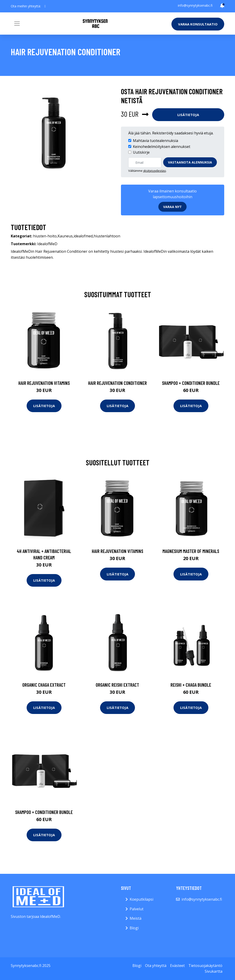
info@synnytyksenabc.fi (195, 5)
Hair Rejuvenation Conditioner (117, 383)
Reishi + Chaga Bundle (191, 685)
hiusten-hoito (45, 236)
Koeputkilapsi (141, 899)
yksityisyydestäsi (155, 171)
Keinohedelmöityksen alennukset (162, 147)
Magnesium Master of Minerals (191, 551)
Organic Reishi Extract (117, 685)
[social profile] (45, 6)
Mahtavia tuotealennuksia (155, 141)
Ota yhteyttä (156, 966)
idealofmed (83, 236)
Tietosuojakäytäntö (205, 966)
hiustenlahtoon (107, 236)
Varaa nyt (172, 207)
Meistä (136, 918)
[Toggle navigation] (17, 24)
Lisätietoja (188, 115)
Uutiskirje (141, 152)
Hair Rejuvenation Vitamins (44, 383)
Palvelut (137, 909)
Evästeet (177, 966)
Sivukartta (214, 971)
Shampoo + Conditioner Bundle (191, 383)
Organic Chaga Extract (44, 685)
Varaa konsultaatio (198, 24)
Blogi (134, 928)
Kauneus (65, 236)
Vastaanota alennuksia (190, 162)
